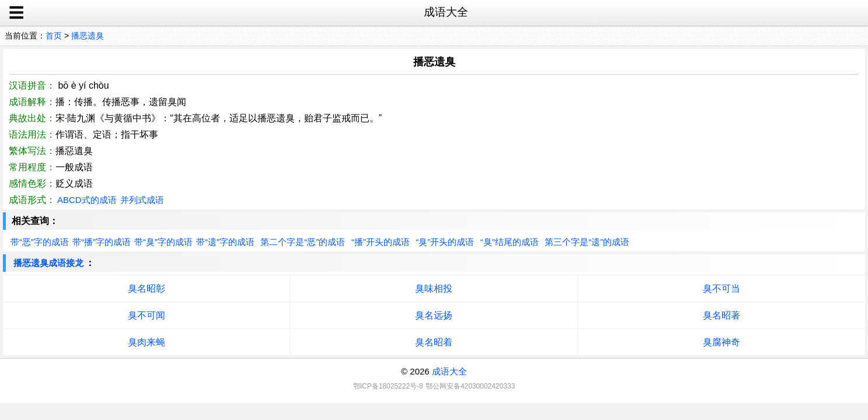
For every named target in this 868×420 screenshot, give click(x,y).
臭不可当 (721, 288)
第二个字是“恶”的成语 (303, 242)
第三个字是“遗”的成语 (587, 242)
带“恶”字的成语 (40, 242)
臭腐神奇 (721, 342)
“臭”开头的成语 (445, 242)
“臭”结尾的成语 (510, 242)
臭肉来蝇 (147, 342)
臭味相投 (434, 288)
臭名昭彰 (147, 288)
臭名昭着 (434, 342)
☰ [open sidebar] (16, 13)
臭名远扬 (434, 315)
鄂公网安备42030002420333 (470, 386)
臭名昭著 (721, 315)
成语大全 (449, 371)
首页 (54, 36)
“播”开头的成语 (381, 242)
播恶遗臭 (88, 36)
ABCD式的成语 (87, 200)
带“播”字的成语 (102, 242)
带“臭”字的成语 (163, 242)
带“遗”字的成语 (225, 242)
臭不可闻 (147, 315)
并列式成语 (142, 200)
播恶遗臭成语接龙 (48, 263)
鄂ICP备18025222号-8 (388, 386)
